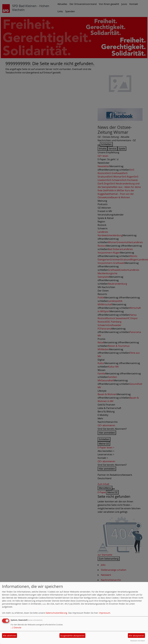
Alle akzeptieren (136, 636)
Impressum (105, 613)
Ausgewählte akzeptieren (72, 636)
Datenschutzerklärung (56, 613)
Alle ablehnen (10, 636)
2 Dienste (16, 628)
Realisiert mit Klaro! (138, 641)
